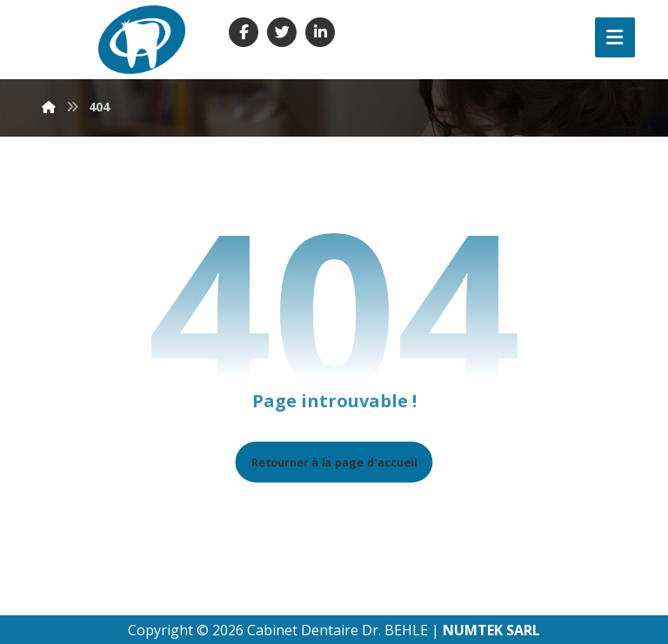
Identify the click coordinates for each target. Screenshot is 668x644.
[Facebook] (244, 32)
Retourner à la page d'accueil (334, 462)
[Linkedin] (320, 32)
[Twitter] (282, 32)
